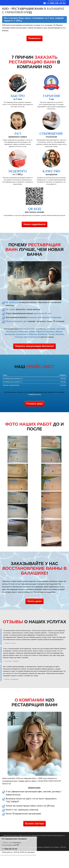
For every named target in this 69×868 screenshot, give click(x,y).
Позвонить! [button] (34, 38)
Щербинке (51, 332)
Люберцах (33, 334)
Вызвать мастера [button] (34, 824)
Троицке (32, 332)
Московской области (29, 329)
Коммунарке (23, 332)
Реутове (51, 334)
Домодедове (10, 334)
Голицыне (19, 337)
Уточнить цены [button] (34, 404)
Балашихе (60, 334)
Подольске (41, 332)
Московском (11, 332)
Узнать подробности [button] (34, 224)
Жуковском (42, 334)
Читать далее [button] (34, 601)
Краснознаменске (31, 337)
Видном (59, 332)
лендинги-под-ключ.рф (20, 840)
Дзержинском (22, 334)
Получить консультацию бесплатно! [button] (34, 346)
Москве (43, 329)
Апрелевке (61, 329)
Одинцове (51, 329)
